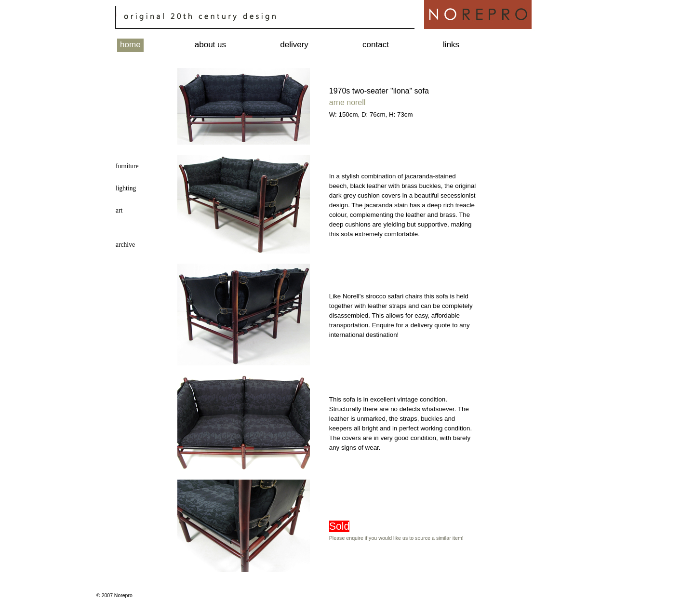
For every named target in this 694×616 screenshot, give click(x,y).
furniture (127, 166)
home (130, 45)
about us (210, 45)
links (451, 45)
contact (376, 45)
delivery (294, 45)
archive (125, 245)
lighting (126, 188)
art (119, 210)
